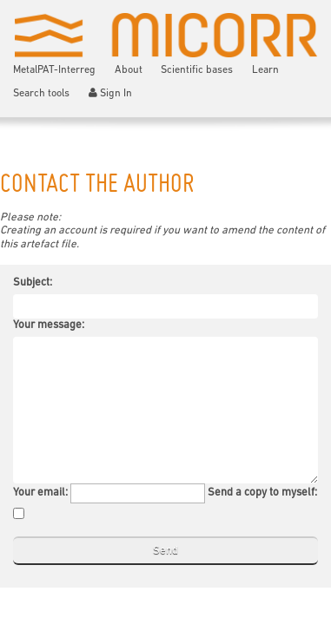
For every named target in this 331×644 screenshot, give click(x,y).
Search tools (41, 94)
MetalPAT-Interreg (54, 70)
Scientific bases (197, 70)
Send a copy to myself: (262, 493)
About (129, 70)
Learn (265, 70)
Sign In (111, 93)
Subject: (33, 283)
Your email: (40, 493)
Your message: (49, 325)
